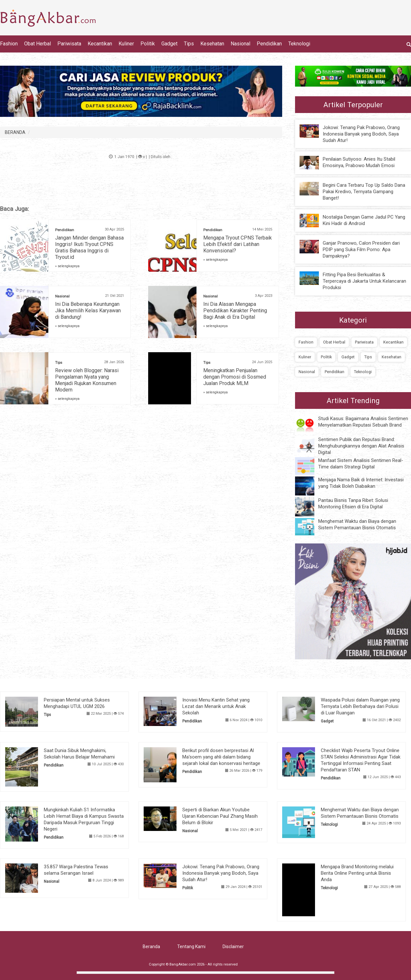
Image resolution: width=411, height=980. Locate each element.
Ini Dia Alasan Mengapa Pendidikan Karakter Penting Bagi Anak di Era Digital (235, 311)
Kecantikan (100, 44)
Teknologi (299, 44)
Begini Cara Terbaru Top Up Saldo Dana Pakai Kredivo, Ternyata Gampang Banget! (364, 192)
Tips (189, 44)
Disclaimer (233, 947)
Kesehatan (212, 44)
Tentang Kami (191, 947)
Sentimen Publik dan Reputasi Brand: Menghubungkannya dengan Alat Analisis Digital (361, 446)
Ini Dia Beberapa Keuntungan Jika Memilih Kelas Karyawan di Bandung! (88, 311)
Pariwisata (69, 44)
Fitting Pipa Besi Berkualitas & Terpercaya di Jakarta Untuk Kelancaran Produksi (364, 281)
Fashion (9, 44)
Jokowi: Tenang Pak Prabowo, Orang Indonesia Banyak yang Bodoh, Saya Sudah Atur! (361, 134)
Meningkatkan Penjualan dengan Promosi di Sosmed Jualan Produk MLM (235, 377)
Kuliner (126, 44)
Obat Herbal (38, 44)
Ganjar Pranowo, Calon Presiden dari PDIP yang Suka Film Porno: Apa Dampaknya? (361, 250)
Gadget (169, 44)
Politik (148, 44)
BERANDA (15, 132)
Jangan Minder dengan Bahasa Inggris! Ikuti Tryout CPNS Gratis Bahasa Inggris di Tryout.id (89, 247)
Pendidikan (269, 44)
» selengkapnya (67, 266)
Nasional (240, 44)
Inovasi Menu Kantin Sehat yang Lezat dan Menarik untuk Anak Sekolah (216, 706)
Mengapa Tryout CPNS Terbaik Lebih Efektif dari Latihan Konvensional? (238, 244)
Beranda (151, 947)
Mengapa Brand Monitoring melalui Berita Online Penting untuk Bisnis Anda (357, 873)
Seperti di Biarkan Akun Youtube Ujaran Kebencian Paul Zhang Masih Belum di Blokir (220, 816)
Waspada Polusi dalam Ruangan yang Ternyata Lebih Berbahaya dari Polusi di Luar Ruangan (360, 706)
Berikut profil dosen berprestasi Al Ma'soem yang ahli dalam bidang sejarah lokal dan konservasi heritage (221, 757)
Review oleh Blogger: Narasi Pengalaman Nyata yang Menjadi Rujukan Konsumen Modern (87, 380)
